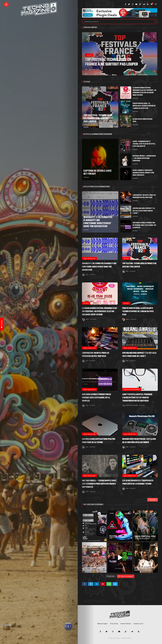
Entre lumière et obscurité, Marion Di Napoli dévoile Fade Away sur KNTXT (143, 173)
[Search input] (119, 22)
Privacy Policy (114, 624)
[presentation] (149, 36)
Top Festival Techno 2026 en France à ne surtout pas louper (111, 62)
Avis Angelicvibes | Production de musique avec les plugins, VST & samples (144, 225)
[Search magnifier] (155, 22)
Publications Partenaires (132, 389)
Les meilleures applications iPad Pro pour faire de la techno (99, 441)
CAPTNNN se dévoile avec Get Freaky (97, 172)
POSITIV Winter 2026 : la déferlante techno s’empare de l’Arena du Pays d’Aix (144, 106)
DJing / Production (89, 259)
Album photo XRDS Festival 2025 (143, 120)
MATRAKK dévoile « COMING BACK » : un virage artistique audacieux (144, 158)
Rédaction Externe (132, 405)
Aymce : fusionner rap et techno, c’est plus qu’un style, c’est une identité (144, 144)
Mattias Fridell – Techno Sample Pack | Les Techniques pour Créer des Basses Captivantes (99, 484)
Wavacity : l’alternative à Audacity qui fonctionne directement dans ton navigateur (98, 222)
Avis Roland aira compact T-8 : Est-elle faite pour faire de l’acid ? (144, 211)
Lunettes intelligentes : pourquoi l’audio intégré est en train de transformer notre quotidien (137, 398)
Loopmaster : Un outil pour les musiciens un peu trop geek (144, 196)
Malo (88, 319)
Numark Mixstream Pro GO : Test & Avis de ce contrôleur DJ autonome (139, 441)
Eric (90, 69)
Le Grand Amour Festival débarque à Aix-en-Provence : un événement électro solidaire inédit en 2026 (144, 91)
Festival (89, 55)
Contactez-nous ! (138, 624)
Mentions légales (103, 624)
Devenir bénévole (126, 624)
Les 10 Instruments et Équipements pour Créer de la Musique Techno (138, 482)
